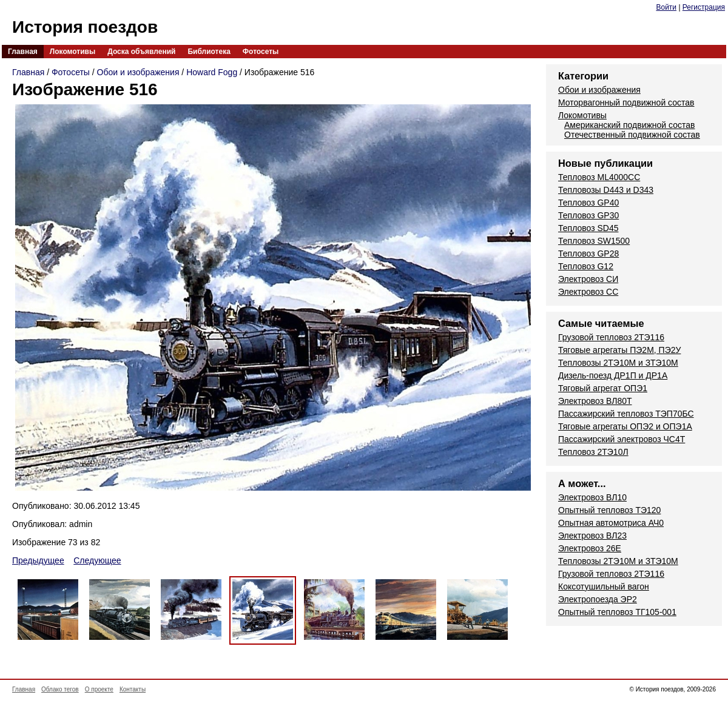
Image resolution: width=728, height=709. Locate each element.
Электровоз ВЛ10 (592, 497)
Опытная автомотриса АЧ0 (611, 523)
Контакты (133, 689)
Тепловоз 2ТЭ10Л (593, 452)
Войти (666, 7)
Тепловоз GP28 (588, 254)
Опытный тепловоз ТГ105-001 (617, 612)
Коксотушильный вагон (604, 586)
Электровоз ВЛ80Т (595, 401)
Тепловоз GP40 (588, 203)
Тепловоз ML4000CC (599, 177)
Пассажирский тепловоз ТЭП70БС (626, 414)
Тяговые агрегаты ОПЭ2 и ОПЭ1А (625, 426)
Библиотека (209, 52)
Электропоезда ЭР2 (598, 599)
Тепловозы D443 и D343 (606, 190)
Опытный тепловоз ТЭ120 (609, 510)
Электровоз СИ (588, 279)
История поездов (85, 27)
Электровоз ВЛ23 (592, 536)
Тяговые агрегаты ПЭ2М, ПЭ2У (619, 350)
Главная (23, 52)
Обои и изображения (138, 72)
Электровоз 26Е (590, 548)
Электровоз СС (588, 292)
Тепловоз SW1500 (594, 241)
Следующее (97, 560)
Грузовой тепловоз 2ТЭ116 (611, 337)
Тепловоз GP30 (588, 215)
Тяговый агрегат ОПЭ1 (603, 388)
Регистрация (704, 7)
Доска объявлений (141, 52)
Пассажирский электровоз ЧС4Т (622, 439)
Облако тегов (60, 689)
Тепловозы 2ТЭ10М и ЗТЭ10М (618, 363)
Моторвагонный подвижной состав (626, 102)
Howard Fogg (212, 72)
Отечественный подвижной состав (632, 135)
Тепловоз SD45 (588, 228)
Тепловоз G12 (586, 266)
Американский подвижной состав (629, 125)
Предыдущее (38, 560)
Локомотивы (72, 52)
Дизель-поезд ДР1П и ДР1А (613, 375)
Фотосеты (261, 52)
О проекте (99, 689)
